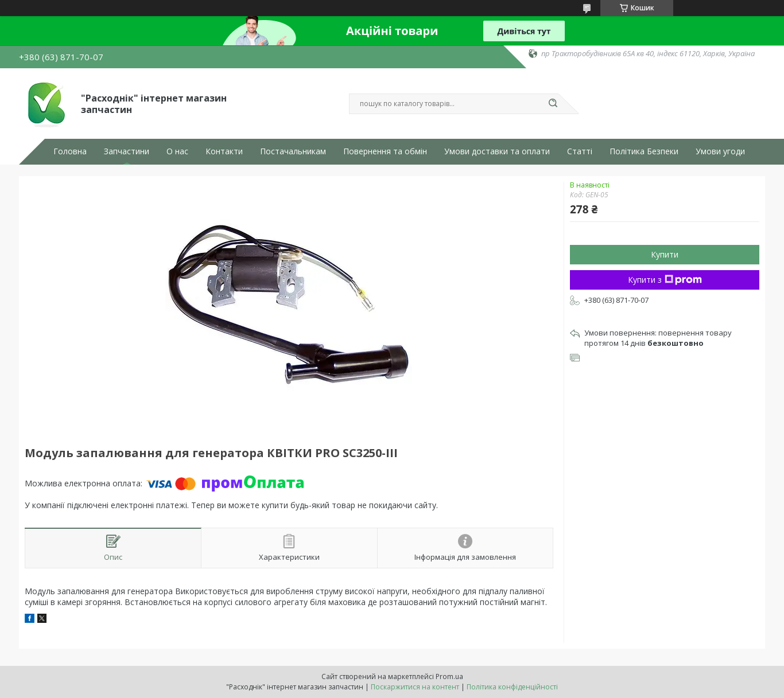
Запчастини (127, 151)
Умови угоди (720, 151)
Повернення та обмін (385, 151)
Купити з (665, 280)
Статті (580, 151)
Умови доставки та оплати (497, 151)
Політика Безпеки (644, 151)
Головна (70, 151)
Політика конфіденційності (512, 687)
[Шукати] (553, 104)
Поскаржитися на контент (415, 687)
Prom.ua (449, 676)
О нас (177, 151)
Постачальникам (293, 151)
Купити (665, 254)
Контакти (224, 151)
